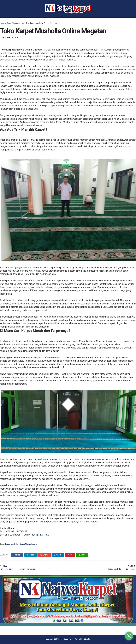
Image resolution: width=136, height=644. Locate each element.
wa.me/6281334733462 (36, 535)
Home (2, 23)
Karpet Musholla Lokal (15, 23)
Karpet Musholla (12, 544)
